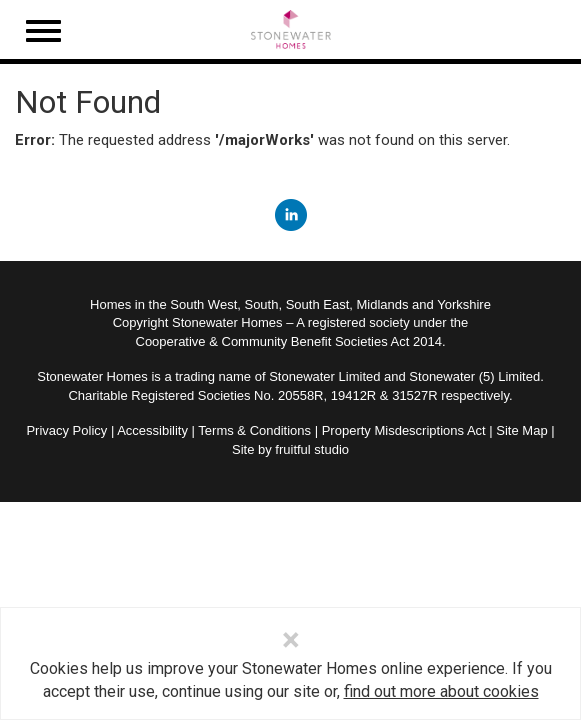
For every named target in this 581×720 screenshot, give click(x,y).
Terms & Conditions (254, 430)
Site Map (521, 430)
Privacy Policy (66, 430)
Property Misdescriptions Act (404, 430)
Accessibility (152, 430)
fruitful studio (312, 449)
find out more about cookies (441, 691)
